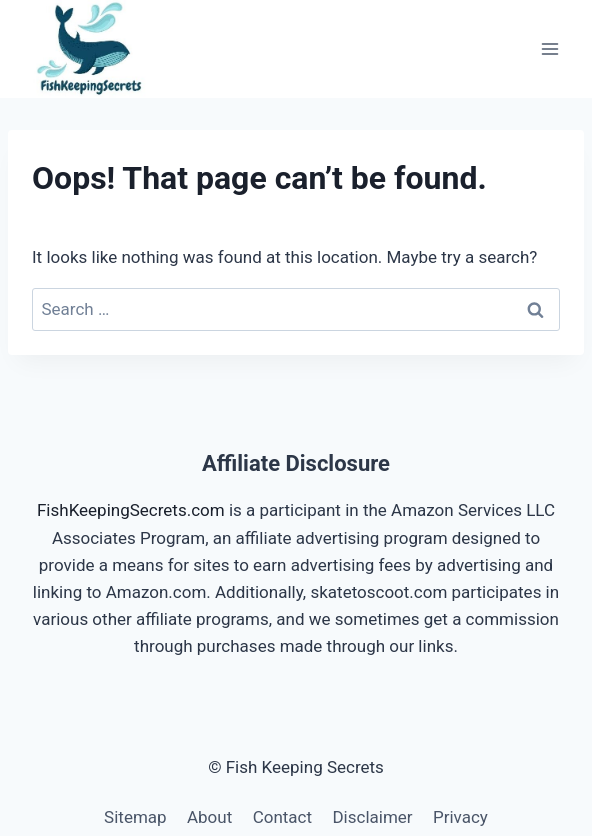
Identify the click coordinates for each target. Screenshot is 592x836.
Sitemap (135, 817)
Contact (282, 817)
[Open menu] (549, 48)
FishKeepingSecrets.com (131, 510)
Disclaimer (372, 817)
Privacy (460, 817)
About (209, 817)
